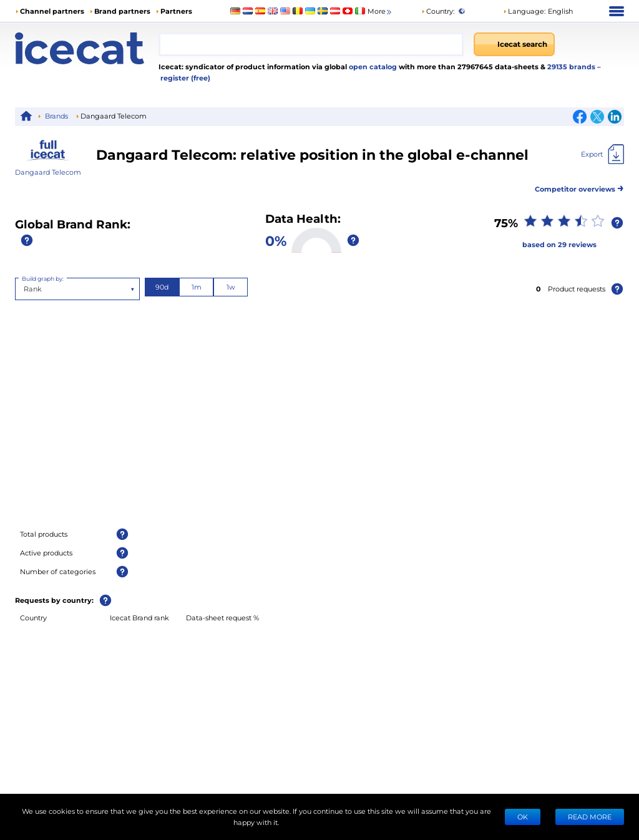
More (380, 12)
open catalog (372, 66)
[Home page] (87, 48)
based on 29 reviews (559, 244)
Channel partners (52, 11)
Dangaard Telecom (48, 172)
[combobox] (311, 44)
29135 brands (572, 66)
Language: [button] (524, 11)
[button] (538, 11)
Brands (56, 116)
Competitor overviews (579, 187)
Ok (523, 817)
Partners (176, 11)
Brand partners (122, 11)
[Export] (602, 154)
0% (276, 240)
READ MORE (590, 817)
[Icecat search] (514, 44)
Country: (438, 11)
